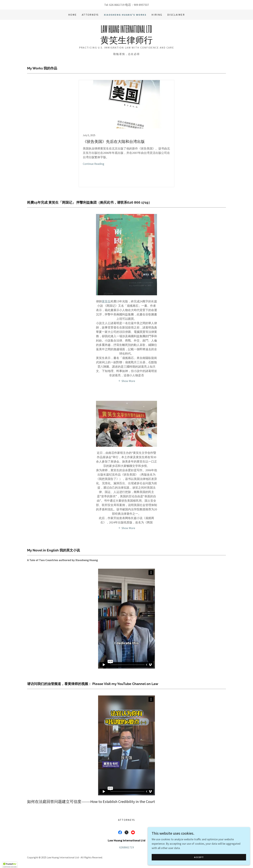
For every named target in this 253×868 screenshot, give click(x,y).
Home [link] (72, 15)
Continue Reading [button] (94, 164)
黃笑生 (106, 301)
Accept (217, 856)
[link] (126, 42)
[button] (127, 381)
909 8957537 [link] (141, 5)
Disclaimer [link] (176, 15)
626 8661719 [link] (117, 5)
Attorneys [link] (90, 15)
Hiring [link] (157, 15)
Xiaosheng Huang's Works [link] (125, 15)
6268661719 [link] (126, 847)
